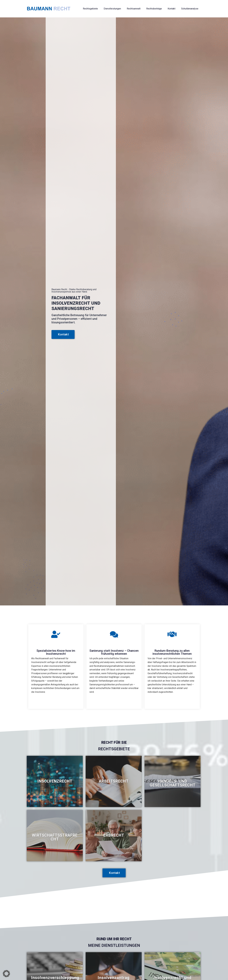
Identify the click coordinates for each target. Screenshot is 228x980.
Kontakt (172, 9)
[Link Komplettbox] (55, 781)
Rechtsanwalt (134, 9)
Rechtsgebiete (90, 9)
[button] (6, 974)
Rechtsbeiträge (154, 9)
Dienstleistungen (112, 9)
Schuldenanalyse (190, 9)
